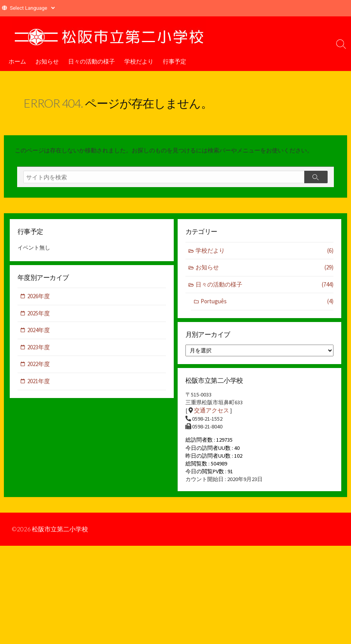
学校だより (139, 61)
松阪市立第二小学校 (60, 537)
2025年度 (39, 317)
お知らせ (47, 61)
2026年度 (39, 300)
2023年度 (39, 351)
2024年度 (39, 334)
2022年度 (39, 368)
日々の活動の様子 (92, 61)
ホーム (17, 61)
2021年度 (39, 385)
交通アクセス (212, 416)
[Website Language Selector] (32, 8)
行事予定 (175, 61)
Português (267, 305)
